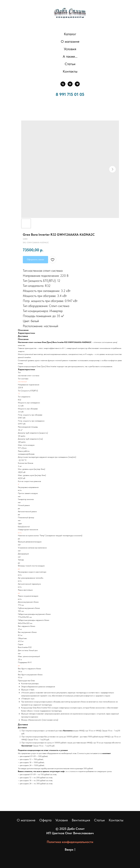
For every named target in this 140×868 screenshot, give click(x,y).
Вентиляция (81, 820)
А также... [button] (70, 56)
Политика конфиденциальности (70, 842)
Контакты (70, 71)
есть (20, 533)
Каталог (70, 34)
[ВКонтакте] (70, 84)
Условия (70, 49)
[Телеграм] (77, 84)
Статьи (70, 64)
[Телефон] (63, 84)
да (19, 569)
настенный (22, 382)
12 (19, 394)
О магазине (70, 41)
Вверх (70, 850)
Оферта (45, 820)
